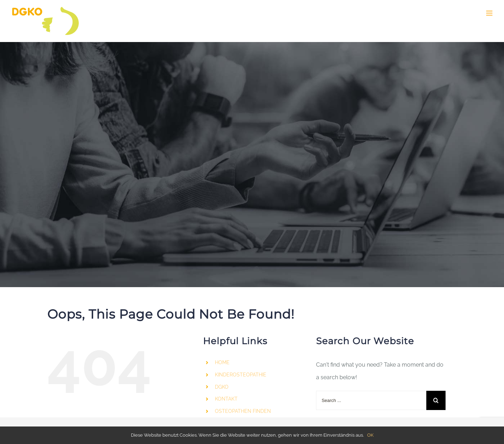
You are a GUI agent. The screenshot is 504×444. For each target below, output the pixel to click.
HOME (222, 362)
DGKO (222, 387)
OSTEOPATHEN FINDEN (243, 411)
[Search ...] (371, 400)
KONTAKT (226, 399)
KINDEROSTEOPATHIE (241, 375)
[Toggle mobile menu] (490, 13)
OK (370, 435)
